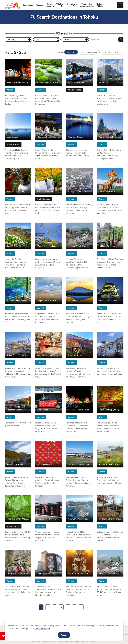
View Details (10, 60)
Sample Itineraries (50, 5)
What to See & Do (62, 5)
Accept (64, 635)
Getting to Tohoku (101, 5)
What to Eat (74, 5)
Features (39, 5)
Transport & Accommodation (87, 5)
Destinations (28, 5)
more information (43, 628)
